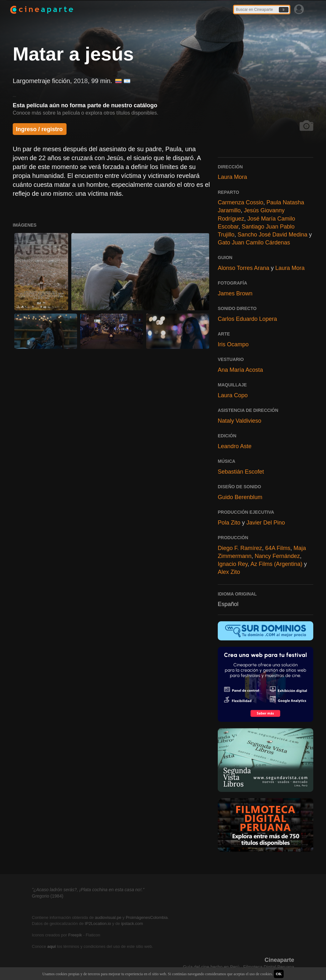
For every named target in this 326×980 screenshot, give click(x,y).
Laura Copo (233, 395)
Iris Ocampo (233, 344)
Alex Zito (229, 572)
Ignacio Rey (233, 564)
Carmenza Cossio (241, 202)
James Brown (235, 293)
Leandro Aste (235, 446)
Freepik (75, 935)
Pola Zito (229, 523)
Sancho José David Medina (272, 235)
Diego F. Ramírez (240, 548)
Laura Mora (232, 177)
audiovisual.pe (108, 917)
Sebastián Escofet (241, 472)
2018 (81, 81)
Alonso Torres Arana (244, 268)
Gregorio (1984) (48, 896)
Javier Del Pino (266, 523)
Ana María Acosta (240, 370)
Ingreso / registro (39, 129)
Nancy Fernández (277, 556)
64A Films (278, 548)
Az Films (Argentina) (276, 564)
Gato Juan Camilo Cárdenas (254, 243)
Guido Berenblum (240, 497)
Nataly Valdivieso (240, 421)
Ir (284, 10)
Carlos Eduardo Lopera (247, 319)
